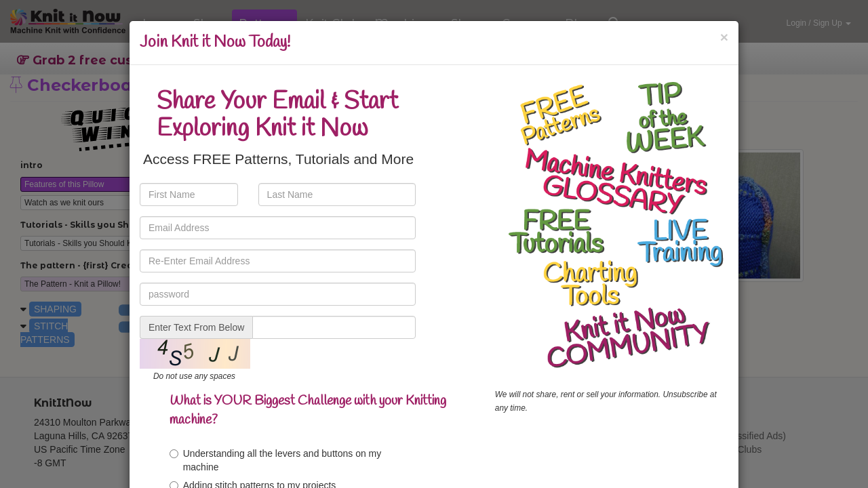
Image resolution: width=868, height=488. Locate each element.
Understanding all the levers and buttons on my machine (276, 460)
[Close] (724, 37)
